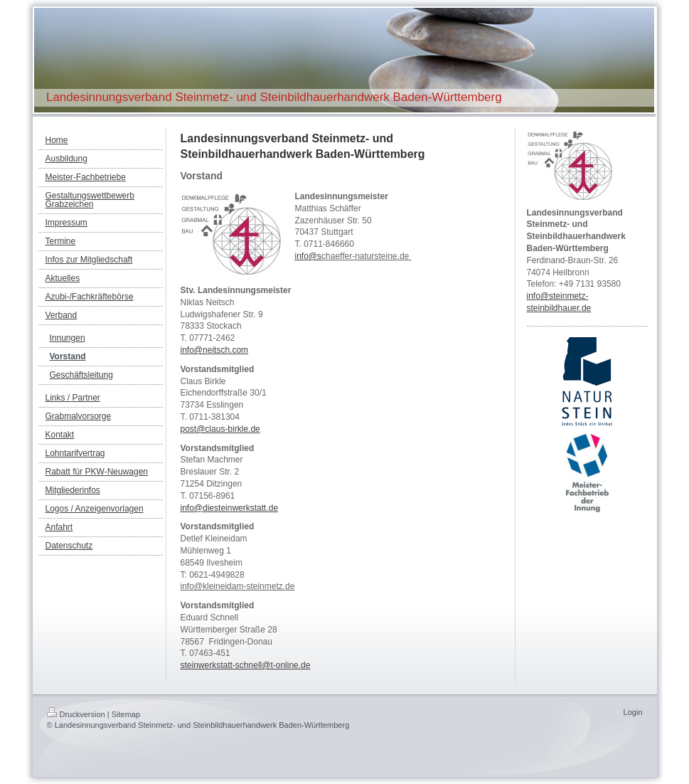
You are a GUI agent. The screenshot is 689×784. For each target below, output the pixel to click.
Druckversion (76, 714)
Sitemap (126, 714)
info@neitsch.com (215, 350)
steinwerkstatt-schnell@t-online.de (246, 665)
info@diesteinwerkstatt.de (230, 508)
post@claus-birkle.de (220, 429)
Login (633, 712)
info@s (309, 256)
